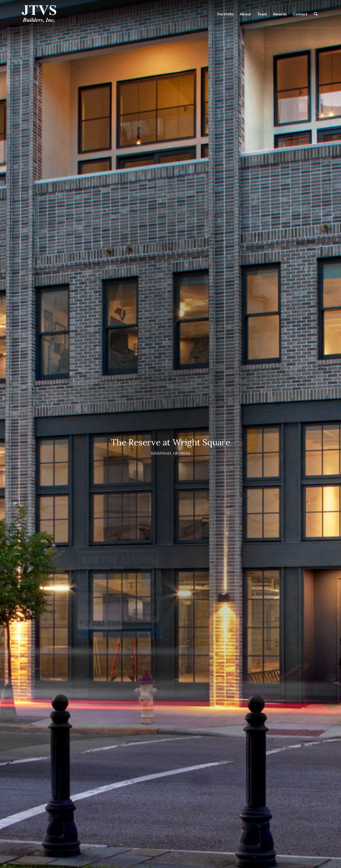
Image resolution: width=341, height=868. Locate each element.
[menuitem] (226, 14)
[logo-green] (39, 14)
